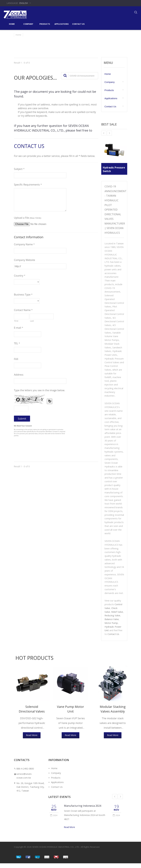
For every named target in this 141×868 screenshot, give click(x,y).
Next (120, 801)
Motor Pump (111, 628)
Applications (62, 24)
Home (12, 24)
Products (45, 24)
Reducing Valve (112, 620)
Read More (69, 832)
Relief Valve (117, 617)
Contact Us (78, 24)
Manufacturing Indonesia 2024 (83, 810)
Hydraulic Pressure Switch (113, 169)
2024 (54, 820)
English (24, 3)
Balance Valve (112, 624)
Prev (115, 801)
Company (28, 24)
